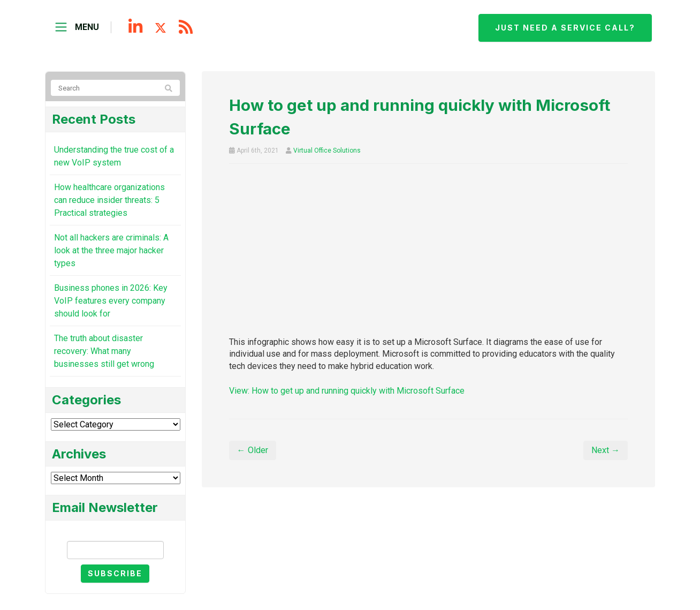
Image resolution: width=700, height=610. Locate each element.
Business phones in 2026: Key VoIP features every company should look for (111, 301)
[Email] (115, 550)
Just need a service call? (565, 28)
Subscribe (115, 573)
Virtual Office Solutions (327, 150)
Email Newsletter (115, 532)
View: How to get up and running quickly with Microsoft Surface (347, 391)
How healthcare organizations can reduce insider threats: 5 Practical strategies (109, 200)
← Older (253, 450)
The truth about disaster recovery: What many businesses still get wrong (104, 351)
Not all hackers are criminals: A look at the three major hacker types (111, 250)
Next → (606, 450)
